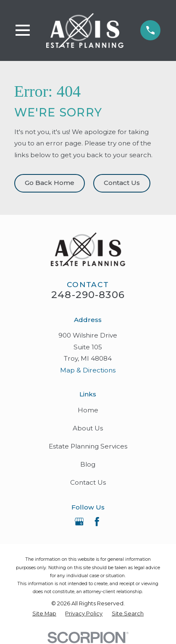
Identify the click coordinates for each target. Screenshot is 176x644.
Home (88, 410)
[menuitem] (44, 614)
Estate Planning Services (88, 446)
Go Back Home (50, 183)
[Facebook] (97, 522)
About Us (88, 428)
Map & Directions (88, 370)
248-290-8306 (88, 295)
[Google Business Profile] (79, 522)
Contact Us (122, 183)
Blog (88, 464)
